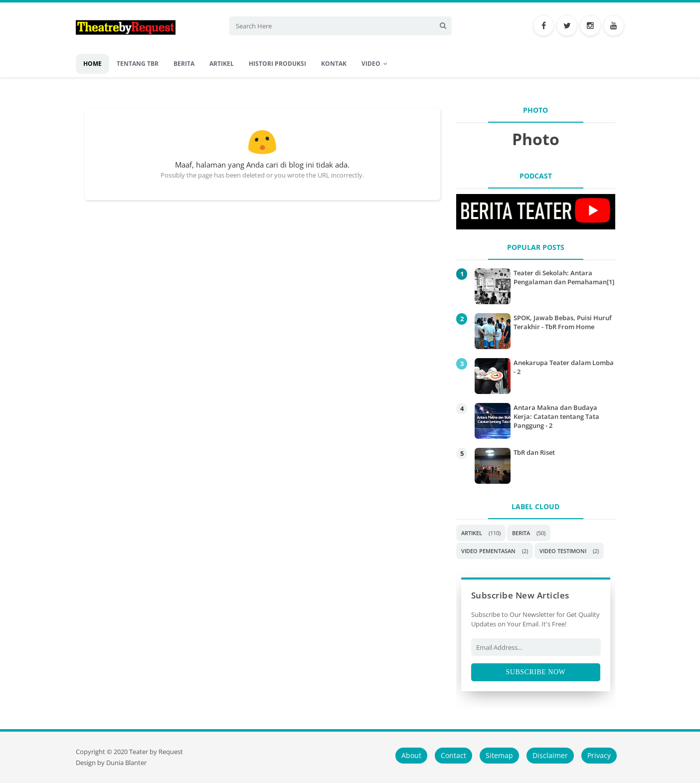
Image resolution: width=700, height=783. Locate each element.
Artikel (472, 533)
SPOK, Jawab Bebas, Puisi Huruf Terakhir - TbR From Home (563, 322)
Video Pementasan (488, 551)
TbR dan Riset (534, 452)
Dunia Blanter (126, 763)
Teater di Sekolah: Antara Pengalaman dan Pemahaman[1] (564, 277)
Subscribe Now (536, 672)
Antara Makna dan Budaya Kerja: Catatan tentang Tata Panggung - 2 (556, 416)
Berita (521, 533)
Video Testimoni (563, 551)
